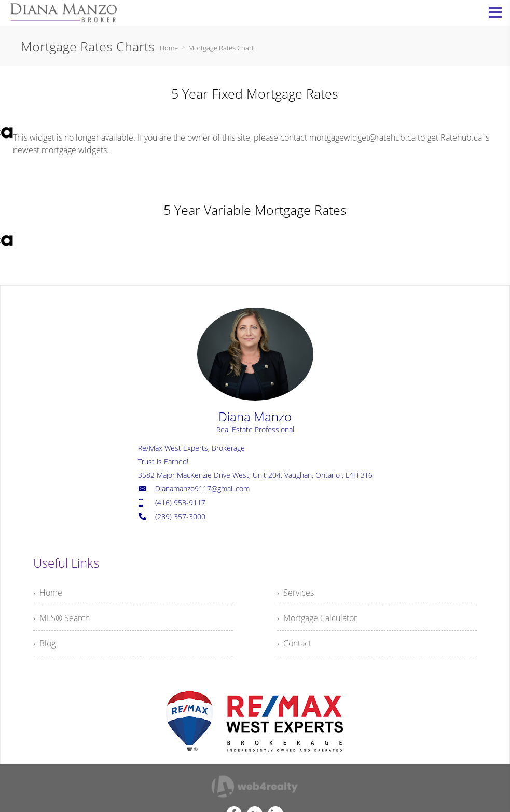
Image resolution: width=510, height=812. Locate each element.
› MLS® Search (61, 618)
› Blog (44, 643)
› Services (295, 593)
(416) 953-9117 (180, 503)
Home (169, 48)
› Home (48, 593)
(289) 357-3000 (180, 517)
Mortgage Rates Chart (221, 48)
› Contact (294, 643)
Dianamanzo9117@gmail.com (202, 488)
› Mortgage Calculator (317, 618)
